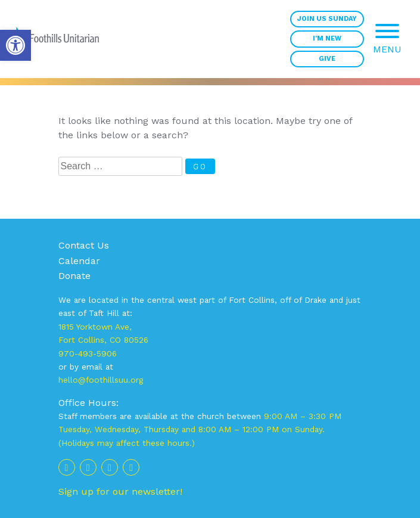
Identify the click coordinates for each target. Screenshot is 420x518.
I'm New (327, 38)
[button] (15, 45)
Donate (74, 276)
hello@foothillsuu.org (101, 380)
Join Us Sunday (327, 19)
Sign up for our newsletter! (120, 491)
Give (327, 59)
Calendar (79, 261)
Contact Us (84, 245)
